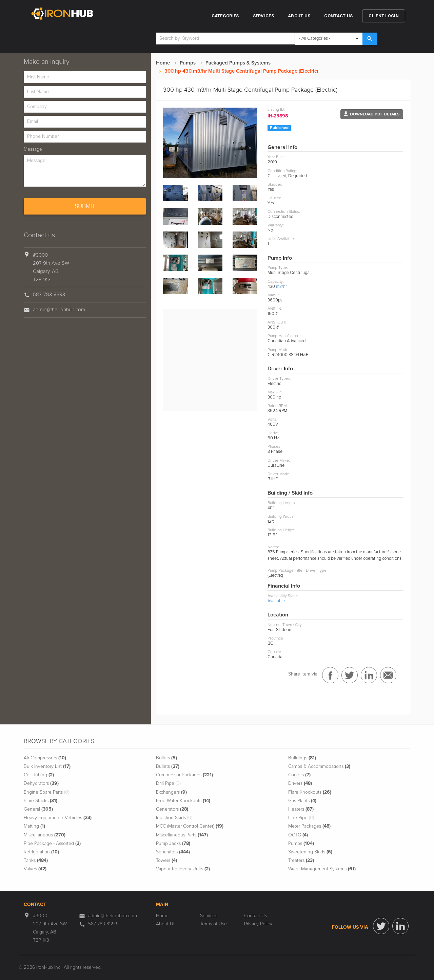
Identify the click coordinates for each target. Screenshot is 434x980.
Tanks (36, 861)
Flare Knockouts (310, 792)
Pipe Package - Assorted (52, 844)
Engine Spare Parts (46, 792)
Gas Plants (302, 801)
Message (33, 149)
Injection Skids (174, 818)
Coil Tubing (39, 775)
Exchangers (171, 792)
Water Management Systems (322, 869)
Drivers (300, 783)
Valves (35, 869)
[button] (372, 114)
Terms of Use (213, 924)
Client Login (384, 16)
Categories (225, 16)
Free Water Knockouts (183, 801)
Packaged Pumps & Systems (238, 63)
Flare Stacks (41, 801)
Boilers (166, 758)
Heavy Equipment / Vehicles (58, 818)
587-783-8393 (49, 294)
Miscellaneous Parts (182, 835)
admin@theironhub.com (59, 310)
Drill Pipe (168, 783)
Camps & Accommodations (319, 766)
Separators (173, 852)
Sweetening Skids (310, 852)
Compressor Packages (184, 775)
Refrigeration (41, 852)
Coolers (299, 775)
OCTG (298, 835)
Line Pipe (301, 818)
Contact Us (338, 16)
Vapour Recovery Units (183, 869)
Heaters (301, 809)
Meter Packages (309, 826)
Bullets (168, 766)
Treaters (301, 861)
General (38, 809)
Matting (34, 826)
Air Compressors (45, 758)
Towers (166, 861)
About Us (299, 16)
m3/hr (281, 287)
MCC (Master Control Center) (190, 826)
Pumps (188, 63)
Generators (172, 809)
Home (163, 63)
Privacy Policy (258, 924)
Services (263, 16)
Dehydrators (41, 783)
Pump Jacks (173, 844)
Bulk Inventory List (47, 766)
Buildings (302, 758)
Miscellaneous (45, 835)
